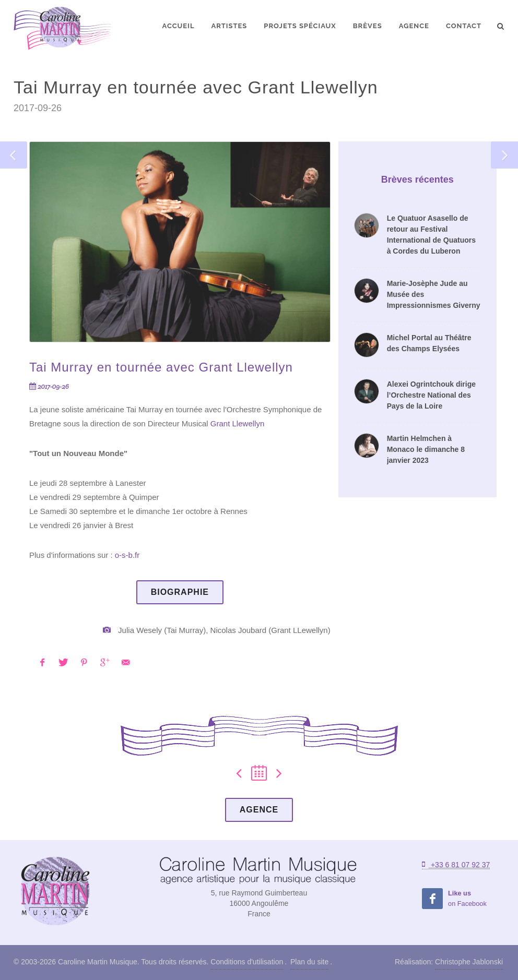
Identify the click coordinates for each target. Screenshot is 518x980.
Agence (414, 26)
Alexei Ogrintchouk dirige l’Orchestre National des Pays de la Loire (431, 395)
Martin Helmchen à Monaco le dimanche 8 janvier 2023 (426, 449)
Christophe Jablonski (469, 962)
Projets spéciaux (300, 26)
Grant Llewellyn (237, 423)
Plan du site (309, 962)
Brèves (368, 26)
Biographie (180, 592)
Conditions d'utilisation (247, 962)
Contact (464, 26)
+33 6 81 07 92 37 (456, 865)
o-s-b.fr (127, 555)
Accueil (179, 26)
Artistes (229, 26)
